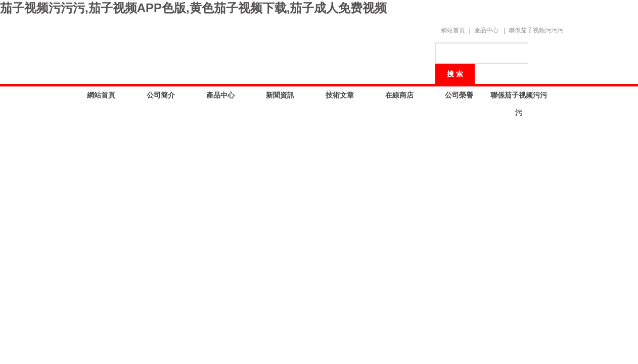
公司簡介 (161, 95)
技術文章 (340, 95)
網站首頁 (453, 30)
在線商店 (399, 95)
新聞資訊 (280, 95)
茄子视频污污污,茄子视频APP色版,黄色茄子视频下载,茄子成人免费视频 (193, 8)
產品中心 (486, 30)
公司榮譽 (459, 95)
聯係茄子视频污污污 (536, 30)
